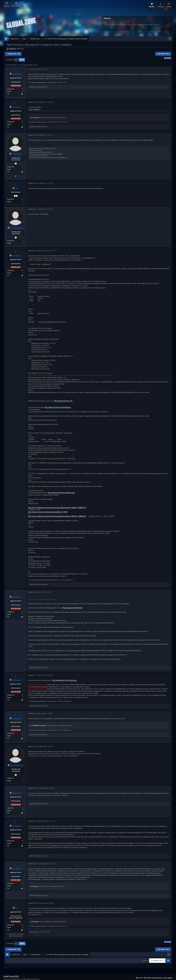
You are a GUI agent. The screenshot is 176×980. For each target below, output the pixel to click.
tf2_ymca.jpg (34, 117)
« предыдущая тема (13, 53)
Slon (17, 188)
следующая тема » (163, 53)
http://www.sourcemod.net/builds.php (58, 407)
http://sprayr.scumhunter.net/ (73, 607)
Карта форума (168, 977)
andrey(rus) (12, 48)
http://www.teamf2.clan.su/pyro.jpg (64, 680)
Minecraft (132, 24)
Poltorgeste (17, 153)
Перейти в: (146, 960)
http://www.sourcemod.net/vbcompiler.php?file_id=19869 (48, 511)
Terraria (140, 24)
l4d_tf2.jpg (33, 886)
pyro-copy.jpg (34, 921)
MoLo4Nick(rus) (17, 227)
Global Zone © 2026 (11, 976)
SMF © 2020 (147, 977)
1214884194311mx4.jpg (37, 725)
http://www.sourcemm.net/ (63, 400)
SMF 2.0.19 (139, 977)
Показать (36, 109)
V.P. (17, 907)
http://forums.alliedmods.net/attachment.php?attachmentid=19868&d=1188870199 (57, 507)
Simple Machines (157, 977)
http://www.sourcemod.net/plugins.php (61, 492)
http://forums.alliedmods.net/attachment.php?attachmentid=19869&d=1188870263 (57, 515)
